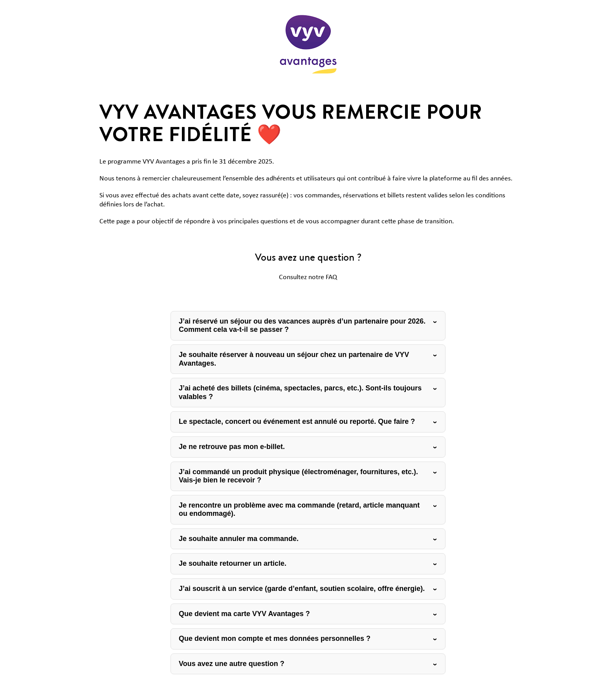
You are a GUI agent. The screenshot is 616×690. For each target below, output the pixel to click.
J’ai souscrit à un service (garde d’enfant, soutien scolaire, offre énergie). (302, 589)
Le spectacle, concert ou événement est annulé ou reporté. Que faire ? (297, 421)
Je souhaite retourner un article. (233, 563)
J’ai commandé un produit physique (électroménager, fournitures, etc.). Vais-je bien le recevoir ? (298, 476)
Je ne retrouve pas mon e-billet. (232, 447)
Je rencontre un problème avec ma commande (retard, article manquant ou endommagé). (299, 510)
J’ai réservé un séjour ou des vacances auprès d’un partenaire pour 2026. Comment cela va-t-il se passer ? (302, 326)
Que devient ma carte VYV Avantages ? (244, 614)
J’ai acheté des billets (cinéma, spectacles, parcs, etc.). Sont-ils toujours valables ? (300, 392)
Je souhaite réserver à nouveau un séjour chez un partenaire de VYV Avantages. (294, 359)
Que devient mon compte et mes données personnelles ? (275, 638)
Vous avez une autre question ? (232, 664)
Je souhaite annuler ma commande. (239, 539)
